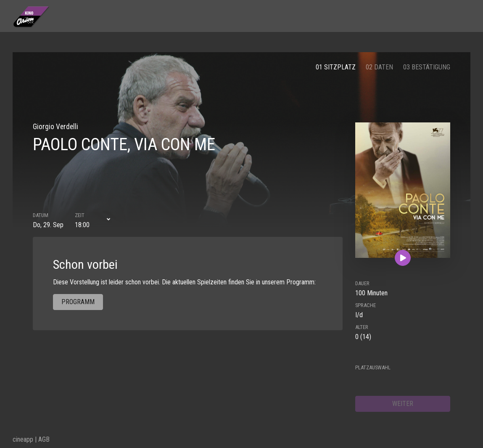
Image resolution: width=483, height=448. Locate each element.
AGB (44, 439)
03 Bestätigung (427, 67)
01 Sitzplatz (336, 67)
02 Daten (379, 67)
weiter (403, 404)
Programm (78, 302)
